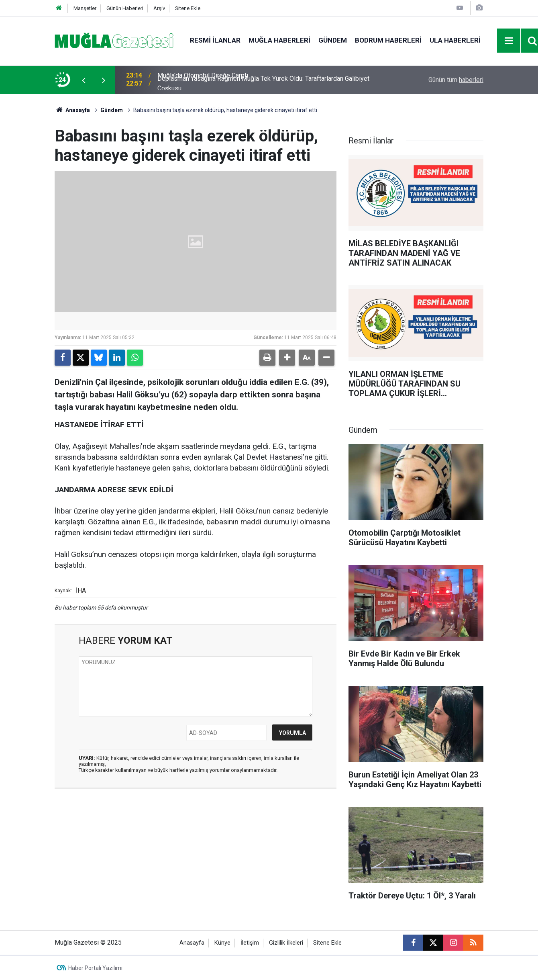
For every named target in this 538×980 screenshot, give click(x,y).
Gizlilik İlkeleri (286, 943)
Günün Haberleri (125, 8)
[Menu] (509, 41)
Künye (222, 943)
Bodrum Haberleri (388, 40)
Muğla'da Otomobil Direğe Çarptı (203, 80)
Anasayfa (72, 110)
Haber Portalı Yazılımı (95, 968)
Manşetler (85, 8)
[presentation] (84, 80)
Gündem (333, 40)
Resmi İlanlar (215, 40)
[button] (287, 358)
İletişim (250, 943)
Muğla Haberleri (279, 40)
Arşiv (159, 8)
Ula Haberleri (455, 40)
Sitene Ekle (188, 8)
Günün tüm (456, 80)
